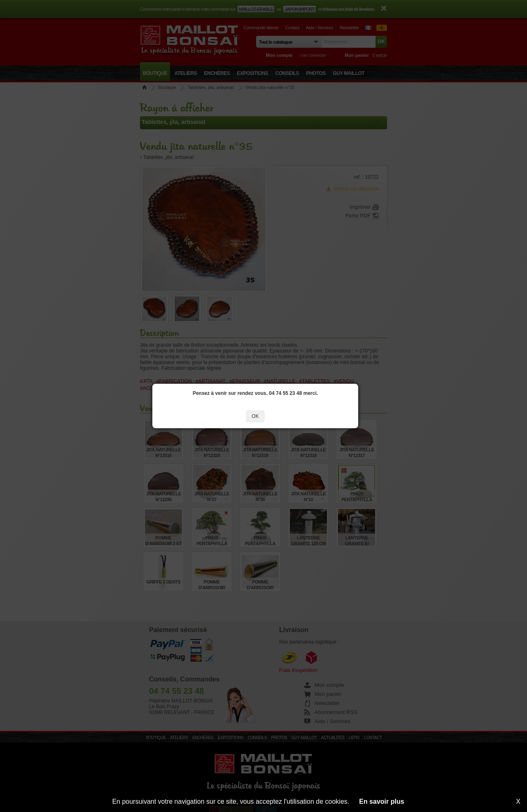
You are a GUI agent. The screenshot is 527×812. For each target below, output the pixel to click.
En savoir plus (381, 801)
